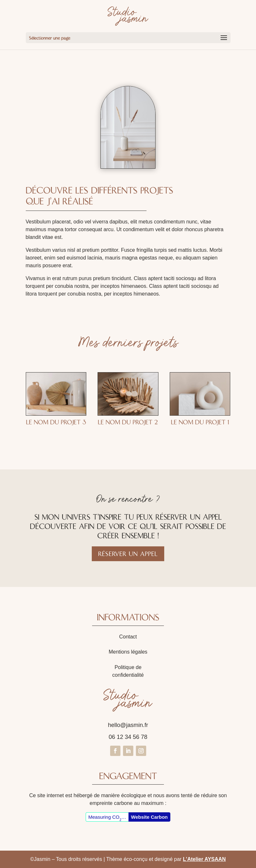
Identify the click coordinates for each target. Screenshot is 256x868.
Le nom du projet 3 (56, 422)
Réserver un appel (128, 554)
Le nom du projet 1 (200, 422)
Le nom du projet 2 (128, 422)
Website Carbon (149, 817)
